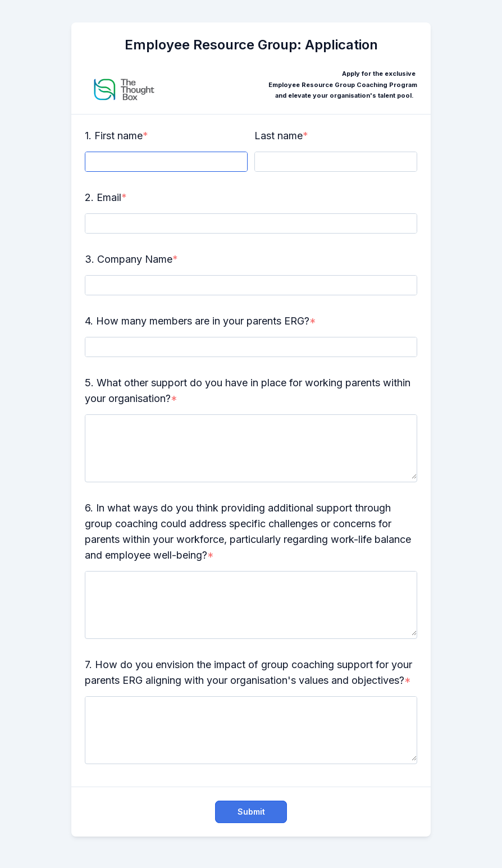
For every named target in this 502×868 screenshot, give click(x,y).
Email (109, 197)
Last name (279, 136)
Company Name (135, 259)
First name (118, 136)
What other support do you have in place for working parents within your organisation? (248, 390)
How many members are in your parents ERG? (203, 321)
